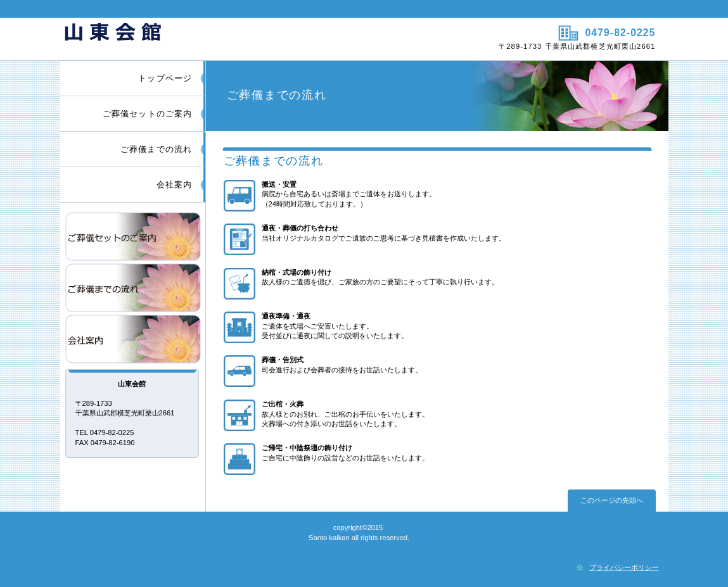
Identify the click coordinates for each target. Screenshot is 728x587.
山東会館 (211, 39)
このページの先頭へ (612, 500)
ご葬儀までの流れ (133, 288)
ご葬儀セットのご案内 (133, 237)
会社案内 (133, 339)
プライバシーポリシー (624, 567)
